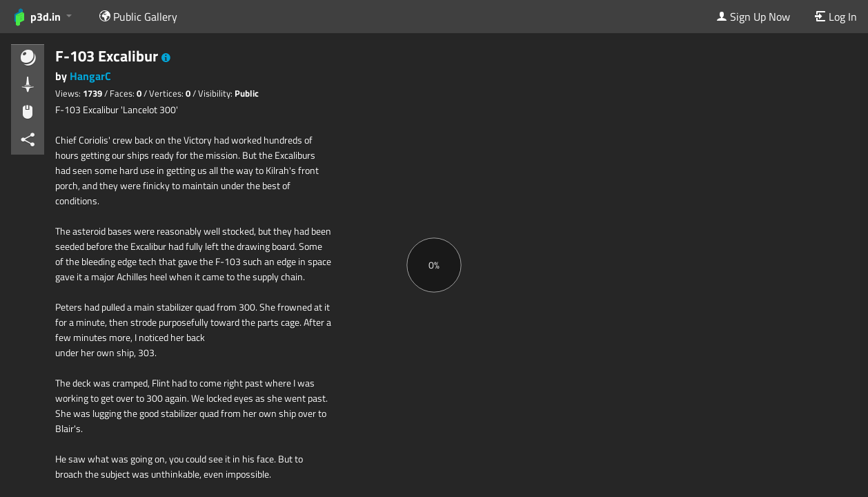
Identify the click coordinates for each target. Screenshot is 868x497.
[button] (166, 58)
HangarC (90, 76)
